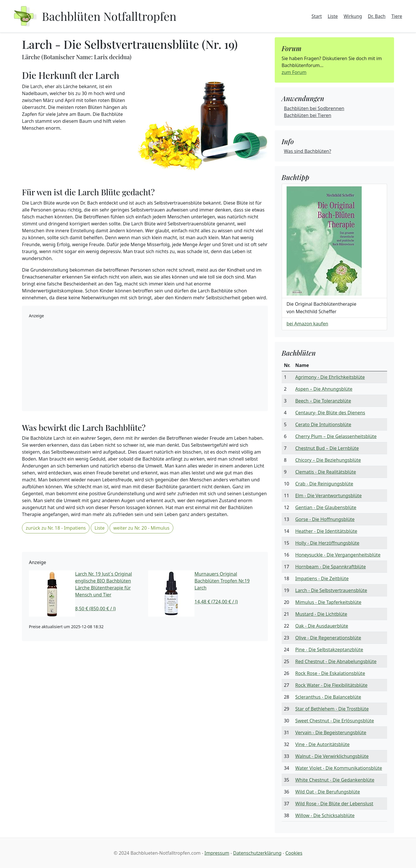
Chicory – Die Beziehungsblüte (328, 460)
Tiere (397, 16)
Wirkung (353, 16)
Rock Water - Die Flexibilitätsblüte (331, 685)
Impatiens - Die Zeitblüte (322, 578)
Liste (333, 16)
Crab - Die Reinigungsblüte (324, 484)
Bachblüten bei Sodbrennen (314, 108)
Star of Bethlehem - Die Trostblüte (332, 709)
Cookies (294, 853)
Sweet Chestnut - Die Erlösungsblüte (335, 721)
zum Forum (294, 72)
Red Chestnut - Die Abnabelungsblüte (336, 661)
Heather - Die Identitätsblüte (326, 531)
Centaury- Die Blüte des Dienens (330, 413)
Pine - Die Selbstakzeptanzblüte (329, 650)
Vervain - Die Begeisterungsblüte (331, 732)
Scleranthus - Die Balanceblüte (328, 697)
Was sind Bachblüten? (308, 151)
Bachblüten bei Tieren (308, 115)
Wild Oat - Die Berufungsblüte (328, 792)
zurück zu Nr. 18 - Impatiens (56, 528)
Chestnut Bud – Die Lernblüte (327, 448)
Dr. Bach (377, 16)
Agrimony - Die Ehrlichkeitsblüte (330, 377)
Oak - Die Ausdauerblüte (322, 626)
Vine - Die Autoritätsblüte (322, 744)
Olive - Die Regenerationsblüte (328, 638)
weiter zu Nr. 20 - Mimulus (141, 528)
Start (317, 16)
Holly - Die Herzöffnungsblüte (327, 543)
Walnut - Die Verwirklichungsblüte (332, 756)
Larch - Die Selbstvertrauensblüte (331, 590)
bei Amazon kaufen (307, 324)
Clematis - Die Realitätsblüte (326, 472)
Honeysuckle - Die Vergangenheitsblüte (338, 555)
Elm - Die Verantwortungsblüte (328, 496)
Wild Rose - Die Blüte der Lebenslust (334, 804)
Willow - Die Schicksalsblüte (325, 815)
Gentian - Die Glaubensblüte (326, 507)
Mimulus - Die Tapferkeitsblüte (328, 602)
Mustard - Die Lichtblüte (321, 614)
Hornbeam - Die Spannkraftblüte (330, 567)
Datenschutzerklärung (257, 853)
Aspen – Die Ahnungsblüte (324, 389)
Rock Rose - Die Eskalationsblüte (330, 673)
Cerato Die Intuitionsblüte (323, 424)
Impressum (217, 853)
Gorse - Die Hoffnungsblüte (325, 519)
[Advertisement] (145, 364)
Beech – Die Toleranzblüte (323, 401)
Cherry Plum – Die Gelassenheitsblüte (336, 436)
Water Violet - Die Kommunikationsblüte (339, 768)
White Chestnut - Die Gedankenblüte (335, 780)
